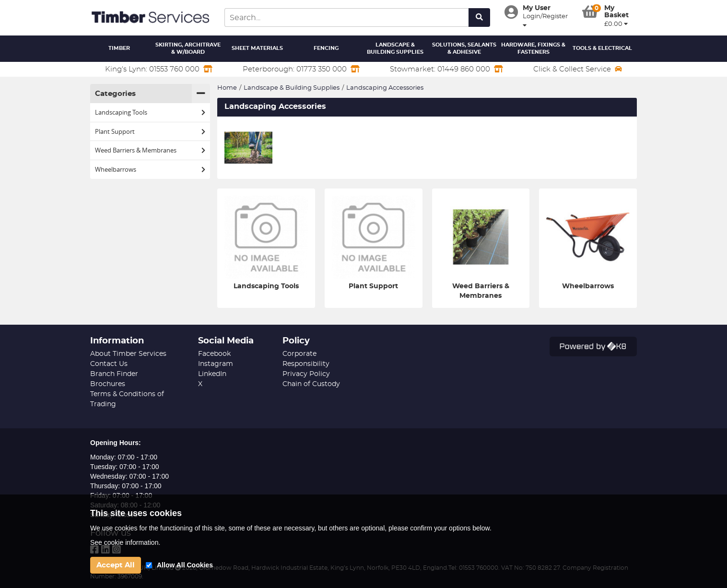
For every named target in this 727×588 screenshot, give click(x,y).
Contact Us (109, 364)
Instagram (216, 364)
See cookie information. (125, 542)
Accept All (116, 565)
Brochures (108, 384)
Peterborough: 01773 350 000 (301, 69)
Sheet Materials (257, 48)
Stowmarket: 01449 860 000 (446, 69)
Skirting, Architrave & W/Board (188, 49)
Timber (119, 48)
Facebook (214, 354)
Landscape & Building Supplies (395, 49)
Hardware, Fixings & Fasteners (533, 49)
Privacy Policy (306, 374)
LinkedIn (212, 374)
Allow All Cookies (185, 565)
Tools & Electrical (602, 48)
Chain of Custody (311, 384)
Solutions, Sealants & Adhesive (464, 49)
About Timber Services (128, 354)
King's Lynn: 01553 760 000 (159, 69)
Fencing (326, 48)
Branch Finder (114, 374)
